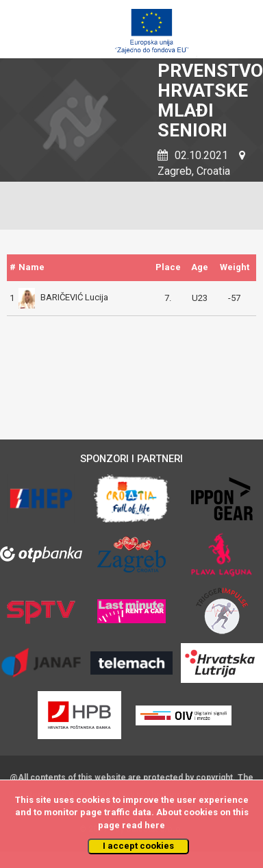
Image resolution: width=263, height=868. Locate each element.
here (155, 825)
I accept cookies (138, 846)
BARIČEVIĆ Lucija (63, 297)
